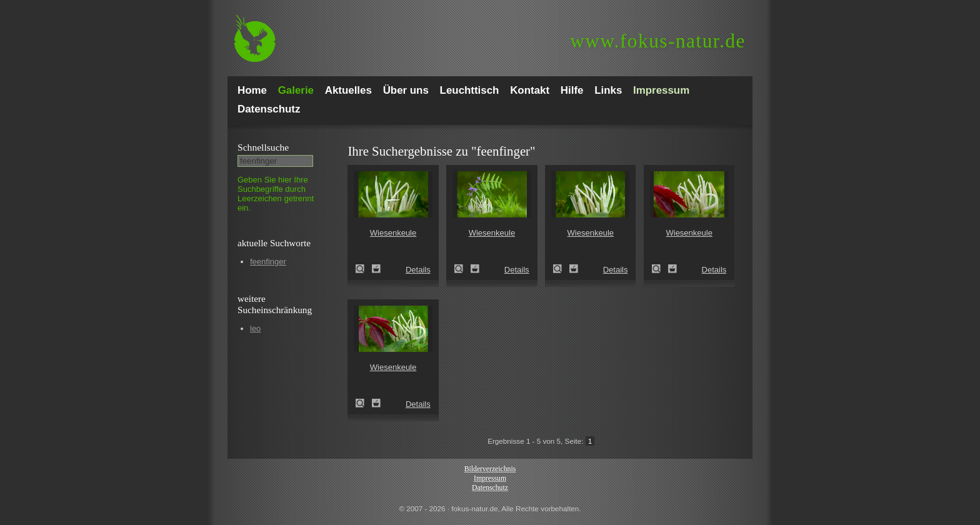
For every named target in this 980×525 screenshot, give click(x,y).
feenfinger (268, 262)
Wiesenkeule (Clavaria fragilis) (364, 269)
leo (255, 328)
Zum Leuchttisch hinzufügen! (376, 269)
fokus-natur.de (658, 41)
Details (418, 270)
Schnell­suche (263, 147)
